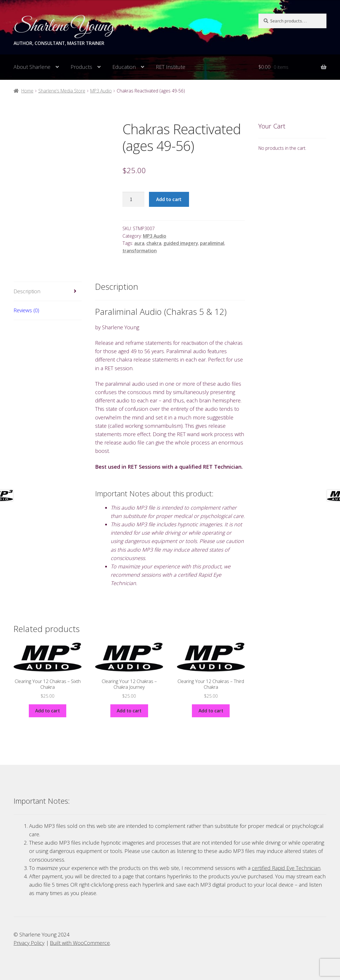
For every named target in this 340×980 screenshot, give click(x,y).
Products (81, 67)
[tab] (48, 292)
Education (124, 67)
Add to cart (169, 199)
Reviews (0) (26, 310)
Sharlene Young (64, 27)
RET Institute (171, 67)
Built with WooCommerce (80, 943)
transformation (140, 251)
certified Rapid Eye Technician (286, 868)
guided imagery (181, 243)
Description (27, 291)
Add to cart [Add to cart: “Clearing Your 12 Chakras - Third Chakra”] (211, 711)
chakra (154, 243)
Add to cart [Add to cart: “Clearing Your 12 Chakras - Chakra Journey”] (129, 711)
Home (27, 91)
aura (139, 243)
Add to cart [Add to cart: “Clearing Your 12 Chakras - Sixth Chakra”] (48, 711)
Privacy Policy (29, 943)
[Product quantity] (133, 199)
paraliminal (212, 243)
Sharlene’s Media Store (62, 91)
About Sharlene (32, 67)
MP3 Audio (101, 91)
